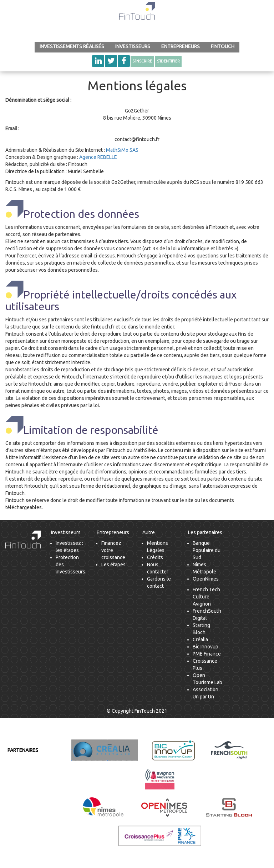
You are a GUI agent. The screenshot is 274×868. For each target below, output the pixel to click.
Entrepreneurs (181, 46)
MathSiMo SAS (122, 150)
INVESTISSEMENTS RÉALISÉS (72, 46)
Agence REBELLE (98, 157)
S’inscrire (142, 61)
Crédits (155, 557)
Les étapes (113, 565)
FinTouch (223, 46)
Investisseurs (133, 46)
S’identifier (168, 61)
